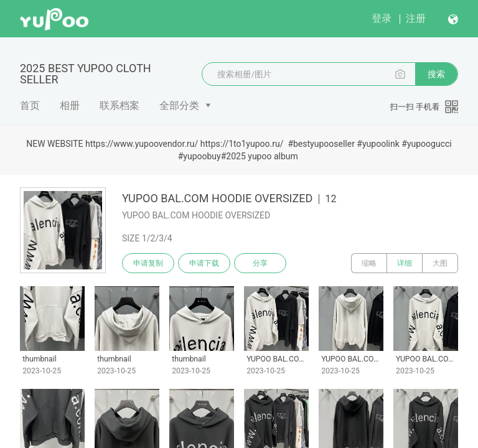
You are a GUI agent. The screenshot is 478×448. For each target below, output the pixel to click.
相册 (70, 105)
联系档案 (119, 105)
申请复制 (148, 263)
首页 (30, 105)
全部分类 (179, 105)
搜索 (436, 74)
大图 (440, 263)
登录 (382, 18)
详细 (405, 263)
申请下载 (204, 263)
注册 (416, 18)
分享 (260, 263)
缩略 (369, 263)
